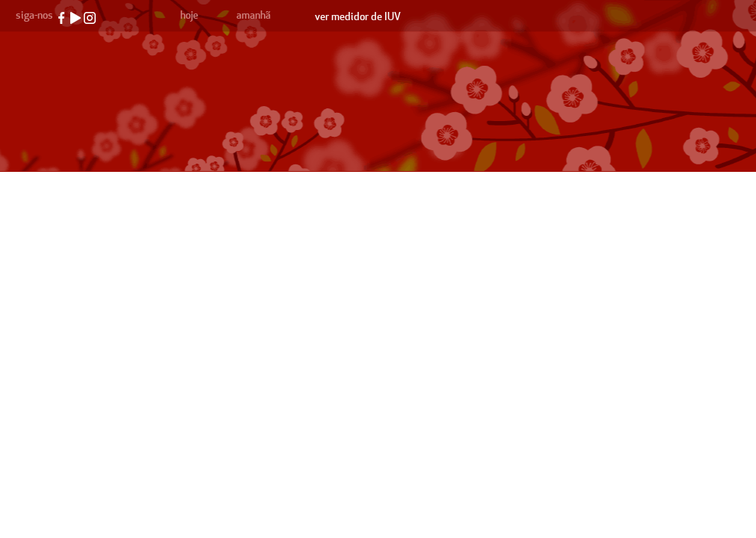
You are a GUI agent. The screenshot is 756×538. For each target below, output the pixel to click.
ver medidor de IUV (358, 17)
